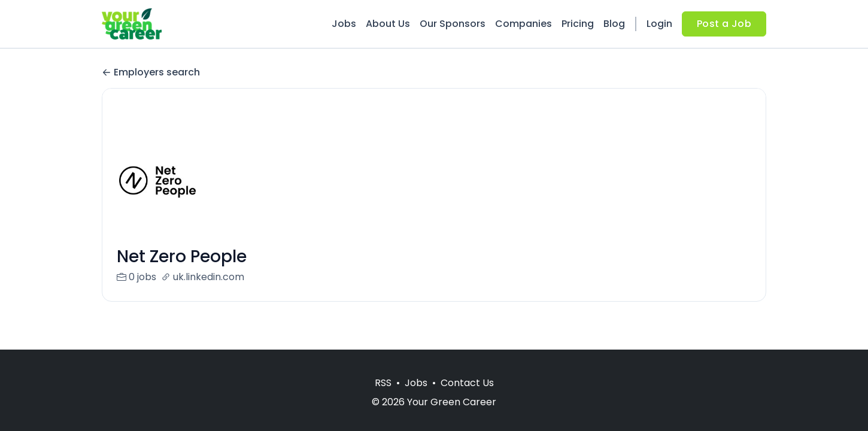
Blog (614, 24)
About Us (388, 24)
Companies (523, 24)
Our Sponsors (453, 24)
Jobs (344, 24)
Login (659, 24)
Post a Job (724, 24)
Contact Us (467, 383)
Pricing (578, 24)
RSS (383, 383)
